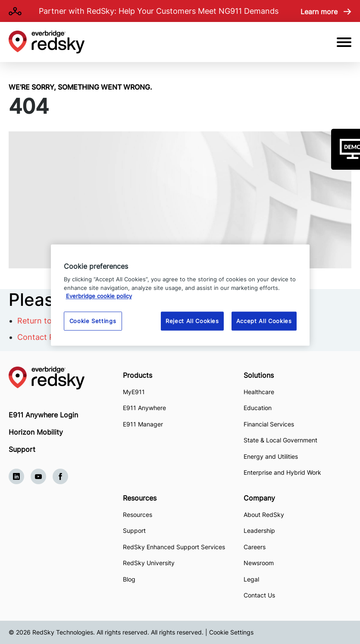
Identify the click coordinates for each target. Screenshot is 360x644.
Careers (255, 547)
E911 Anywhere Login (43, 415)
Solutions (259, 375)
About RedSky (264, 515)
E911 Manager (143, 424)
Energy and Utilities (271, 456)
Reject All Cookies (192, 321)
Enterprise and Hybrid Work (282, 472)
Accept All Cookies (264, 321)
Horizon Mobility (36, 432)
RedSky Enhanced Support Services (174, 547)
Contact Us (259, 595)
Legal (251, 579)
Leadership (259, 530)
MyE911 (134, 392)
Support (22, 449)
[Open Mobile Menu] (344, 42)
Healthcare (259, 392)
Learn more (319, 12)
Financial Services (269, 424)
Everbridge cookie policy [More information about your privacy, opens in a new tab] (99, 296)
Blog (129, 579)
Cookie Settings (231, 632)
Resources (140, 498)
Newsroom (259, 563)
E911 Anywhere (144, 408)
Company (259, 498)
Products (138, 375)
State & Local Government (280, 440)
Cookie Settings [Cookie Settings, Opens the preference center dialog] (93, 321)
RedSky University (149, 563)
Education (258, 408)
